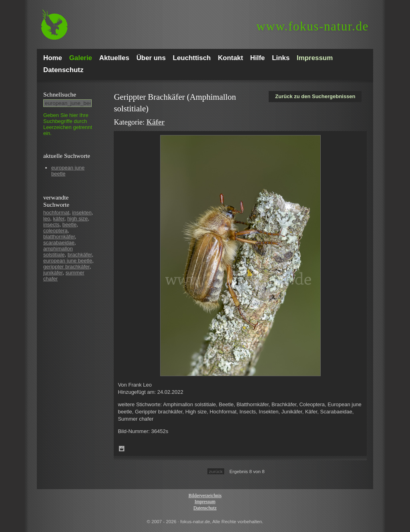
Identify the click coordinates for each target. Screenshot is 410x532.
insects (51, 225)
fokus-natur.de (313, 26)
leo (47, 219)
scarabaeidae (59, 243)
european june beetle (68, 261)
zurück (216, 471)
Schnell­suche (60, 94)
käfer (59, 219)
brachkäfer (80, 255)
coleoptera (55, 231)
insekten (82, 213)
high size (77, 219)
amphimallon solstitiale (58, 252)
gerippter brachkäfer (66, 267)
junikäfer (53, 273)
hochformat (56, 213)
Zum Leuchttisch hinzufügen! (122, 449)
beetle (69, 225)
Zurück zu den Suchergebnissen (315, 96)
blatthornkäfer (59, 237)
